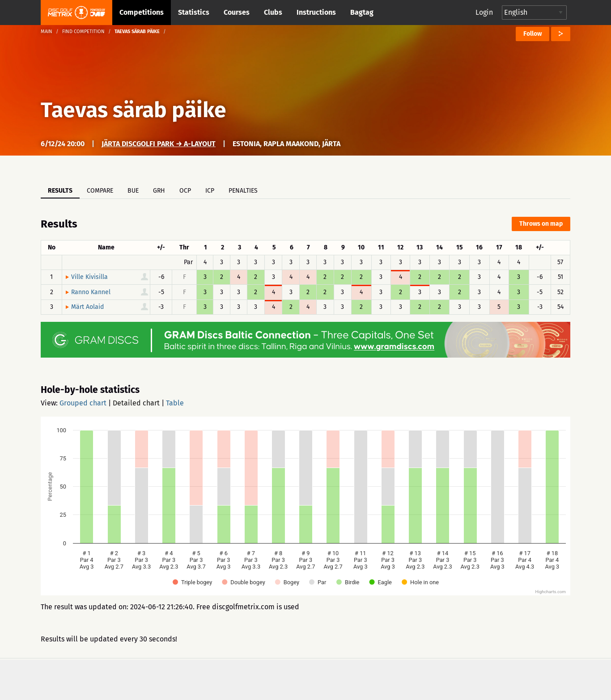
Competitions (142, 12)
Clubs (273, 12)
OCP (185, 191)
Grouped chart (83, 403)
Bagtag (362, 12)
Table (175, 403)
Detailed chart (136, 403)
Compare (100, 191)
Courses (237, 12)
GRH (159, 191)
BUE (133, 191)
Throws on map (541, 224)
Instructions (316, 12)
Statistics (194, 12)
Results (60, 191)
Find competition (83, 32)
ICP (210, 191)
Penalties (243, 191)
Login (484, 12)
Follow (533, 34)
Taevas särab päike (134, 110)
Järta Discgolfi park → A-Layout (159, 144)
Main (47, 32)
